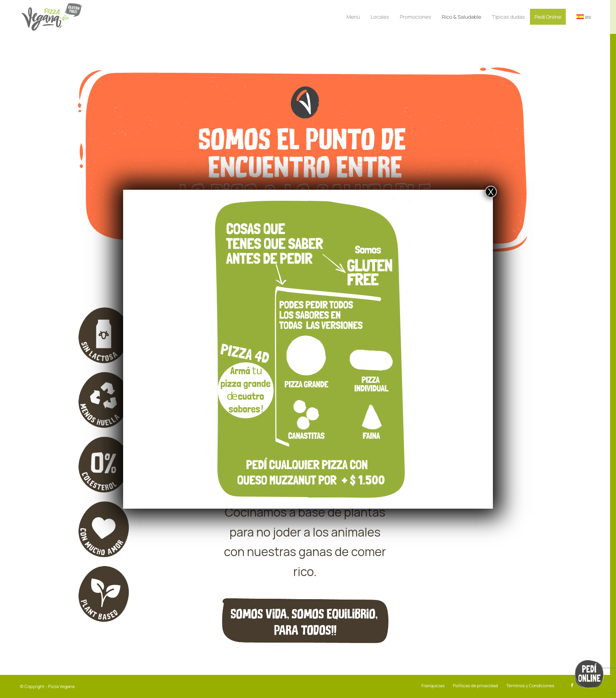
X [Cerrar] (491, 192)
